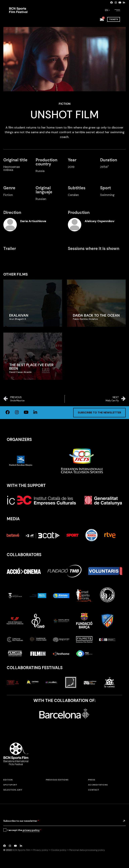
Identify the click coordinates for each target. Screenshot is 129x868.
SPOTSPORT (10, 785)
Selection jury (13, 790)
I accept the (24, 830)
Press (92, 780)
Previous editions (57, 780)
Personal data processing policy (87, 850)
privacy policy (31, 830)
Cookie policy (59, 850)
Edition (8, 780)
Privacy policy (41, 850)
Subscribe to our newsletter (21, 821)
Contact (94, 790)
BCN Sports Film (21, 850)
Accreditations (98, 785)
